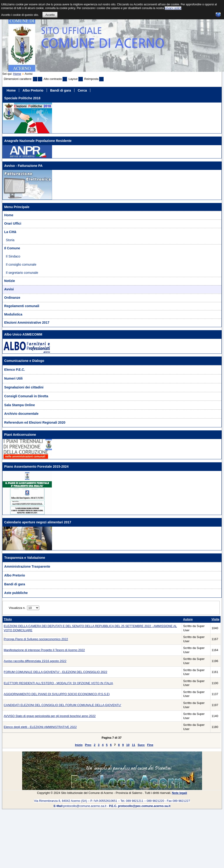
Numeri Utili (13, 378)
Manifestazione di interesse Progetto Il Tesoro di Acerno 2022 (44, 650)
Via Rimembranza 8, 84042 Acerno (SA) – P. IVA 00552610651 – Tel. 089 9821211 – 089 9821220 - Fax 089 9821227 (112, 801)
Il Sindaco (13, 256)
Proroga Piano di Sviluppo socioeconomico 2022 (36, 639)
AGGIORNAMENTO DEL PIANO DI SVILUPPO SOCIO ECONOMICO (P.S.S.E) (57, 694)
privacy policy (173, 8)
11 (133, 745)
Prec (88, 745)
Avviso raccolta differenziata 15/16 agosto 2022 (35, 661)
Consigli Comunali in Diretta (26, 396)
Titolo (8, 619)
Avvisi (9, 289)
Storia (10, 240)
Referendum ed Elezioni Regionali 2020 (35, 422)
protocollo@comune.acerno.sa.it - (112, 806)
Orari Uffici (13, 223)
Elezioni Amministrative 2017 (27, 322)
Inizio (79, 745)
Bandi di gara (61, 90)
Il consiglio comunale (21, 264)
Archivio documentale (21, 414)
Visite (215, 619)
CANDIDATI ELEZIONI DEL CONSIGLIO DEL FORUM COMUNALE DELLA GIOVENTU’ (63, 705)
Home (17, 74)
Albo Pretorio (33, 90)
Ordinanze (12, 298)
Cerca (82, 90)
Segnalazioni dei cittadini (24, 387)
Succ (141, 745)
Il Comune (12, 248)
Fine (150, 745)
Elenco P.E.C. (15, 370)
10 (128, 745)
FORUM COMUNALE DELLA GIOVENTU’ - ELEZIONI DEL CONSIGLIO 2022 (56, 672)
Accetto (50, 15)
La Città (10, 232)
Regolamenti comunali (22, 306)
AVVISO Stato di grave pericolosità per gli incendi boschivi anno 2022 (50, 716)
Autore (188, 619)
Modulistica (13, 314)
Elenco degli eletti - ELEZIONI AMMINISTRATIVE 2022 (40, 727)
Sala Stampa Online (19, 405)
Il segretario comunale (22, 273)
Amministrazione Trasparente (27, 566)
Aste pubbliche (16, 593)
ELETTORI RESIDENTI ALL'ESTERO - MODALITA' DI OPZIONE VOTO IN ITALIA (58, 683)
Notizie (10, 281)
